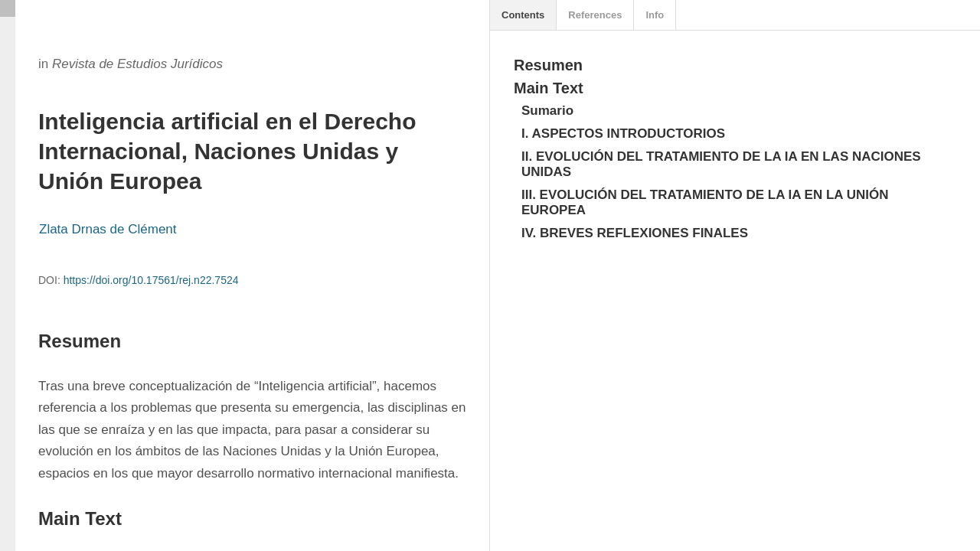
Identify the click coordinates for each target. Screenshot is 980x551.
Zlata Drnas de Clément (108, 229)
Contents (523, 15)
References (595, 15)
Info (655, 15)
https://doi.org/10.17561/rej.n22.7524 (151, 280)
